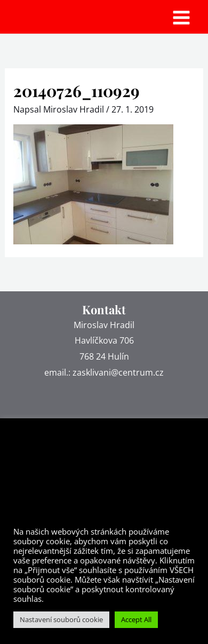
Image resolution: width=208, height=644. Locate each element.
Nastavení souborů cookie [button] (61, 619)
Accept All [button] (136, 619)
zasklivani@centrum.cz (118, 372)
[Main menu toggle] (181, 18)
